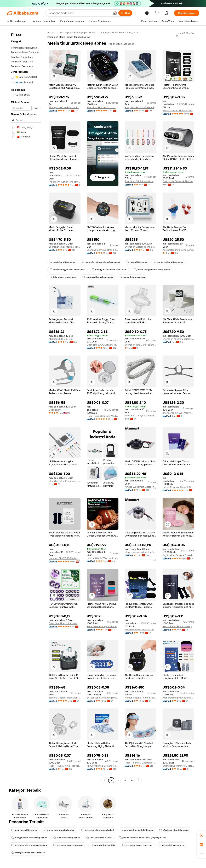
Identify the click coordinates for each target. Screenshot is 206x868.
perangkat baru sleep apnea (98, 277)
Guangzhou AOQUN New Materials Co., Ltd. (103, 345)
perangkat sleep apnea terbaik (98, 830)
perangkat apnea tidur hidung (137, 830)
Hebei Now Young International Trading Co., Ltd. (103, 626)
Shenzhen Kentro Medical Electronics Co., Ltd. (178, 339)
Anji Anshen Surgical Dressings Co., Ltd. (178, 555)
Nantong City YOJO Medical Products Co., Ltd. (65, 558)
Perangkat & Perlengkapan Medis (78, 32)
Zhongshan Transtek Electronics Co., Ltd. (178, 181)
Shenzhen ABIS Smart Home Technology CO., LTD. (141, 181)
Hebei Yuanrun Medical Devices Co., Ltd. (178, 110)
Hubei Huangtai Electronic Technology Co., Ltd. (141, 763)
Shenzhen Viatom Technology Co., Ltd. (141, 247)
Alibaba (51, 32)
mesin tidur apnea (137, 262)
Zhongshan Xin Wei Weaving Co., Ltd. (178, 413)
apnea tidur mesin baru (132, 277)
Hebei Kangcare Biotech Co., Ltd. (178, 487)
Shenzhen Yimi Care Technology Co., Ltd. (141, 345)
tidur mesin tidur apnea (99, 838)
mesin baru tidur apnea (63, 262)
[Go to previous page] (104, 780)
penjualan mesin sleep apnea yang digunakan (142, 838)
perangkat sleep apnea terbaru (28, 853)
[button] (54, 77)
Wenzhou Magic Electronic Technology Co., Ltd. (178, 698)
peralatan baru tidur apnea (169, 262)
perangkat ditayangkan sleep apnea (101, 262)
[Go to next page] (139, 780)
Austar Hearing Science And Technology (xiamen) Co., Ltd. (178, 250)
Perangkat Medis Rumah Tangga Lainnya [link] (69, 37)
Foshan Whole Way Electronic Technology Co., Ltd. (103, 558)
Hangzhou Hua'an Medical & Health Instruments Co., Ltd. (141, 107)
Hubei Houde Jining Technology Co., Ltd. (65, 766)
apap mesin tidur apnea (24, 830)
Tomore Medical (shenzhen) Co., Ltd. (65, 698)
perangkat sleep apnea (172, 845)
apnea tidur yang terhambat (59, 830)
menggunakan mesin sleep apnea (110, 270)
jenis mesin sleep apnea (67, 838)
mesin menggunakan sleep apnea (67, 270)
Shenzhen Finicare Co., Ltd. (101, 107)
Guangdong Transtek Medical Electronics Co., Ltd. (178, 766)
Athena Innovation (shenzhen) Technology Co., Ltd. (65, 182)
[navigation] (26, 407)
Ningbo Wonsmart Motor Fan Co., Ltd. (141, 487)
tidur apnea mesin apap (63, 277)
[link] (202, 835)
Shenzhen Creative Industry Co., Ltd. (65, 481)
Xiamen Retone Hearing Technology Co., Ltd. (141, 698)
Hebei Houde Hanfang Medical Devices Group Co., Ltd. (103, 416)
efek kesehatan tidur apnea (174, 830)
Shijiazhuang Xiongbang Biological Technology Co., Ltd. (103, 698)
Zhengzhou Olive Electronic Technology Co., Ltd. (65, 107)
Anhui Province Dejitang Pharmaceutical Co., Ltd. (103, 766)
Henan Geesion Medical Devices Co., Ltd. (141, 630)
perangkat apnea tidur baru (137, 845)
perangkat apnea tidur (103, 845)
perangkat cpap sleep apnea (69, 845)
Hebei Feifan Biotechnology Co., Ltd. (178, 626)
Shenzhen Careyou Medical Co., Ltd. (141, 416)
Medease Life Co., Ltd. (61, 339)
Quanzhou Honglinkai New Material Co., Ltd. (65, 623)
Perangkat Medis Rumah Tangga (118, 32)
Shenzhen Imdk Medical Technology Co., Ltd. (65, 247)
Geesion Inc (55, 410)
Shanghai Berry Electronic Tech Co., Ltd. (103, 250)
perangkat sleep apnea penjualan (29, 845)
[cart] (157, 14)
